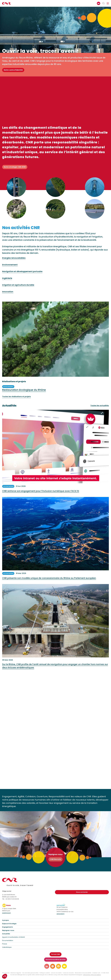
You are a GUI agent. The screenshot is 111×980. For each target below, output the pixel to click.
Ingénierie (7, 278)
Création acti (96, 973)
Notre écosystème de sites (56, 960)
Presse (5, 944)
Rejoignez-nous (8, 930)
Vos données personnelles (30, 973)
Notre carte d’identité (13, 70)
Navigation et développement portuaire (22, 272)
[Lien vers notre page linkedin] (47, 966)
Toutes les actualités (100, 406)
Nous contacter (82, 892)
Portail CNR (55, 954)
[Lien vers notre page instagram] (53, 966)
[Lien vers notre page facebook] (58, 966)
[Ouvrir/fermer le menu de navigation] (108, 3)
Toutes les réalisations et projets (16, 397)
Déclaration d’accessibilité (83, 973)
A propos (5, 920)
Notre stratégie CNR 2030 (15, 167)
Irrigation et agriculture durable (18, 285)
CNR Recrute (55, 859)
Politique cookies (45, 973)
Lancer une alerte (56, 973)
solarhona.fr (6, 913)
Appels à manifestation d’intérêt (13, 937)
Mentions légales (16, 973)
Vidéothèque (7, 947)
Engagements (7, 927)
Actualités (6, 934)
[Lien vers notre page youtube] (64, 966)
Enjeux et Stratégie (9, 924)
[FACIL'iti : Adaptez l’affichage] (99, 3)
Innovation (8, 292)
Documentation (8, 940)
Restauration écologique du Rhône (24, 390)
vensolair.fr (60, 914)
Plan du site (6, 973)
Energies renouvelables (14, 258)
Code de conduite (68, 973)
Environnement (10, 265)
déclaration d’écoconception (92, 975)
